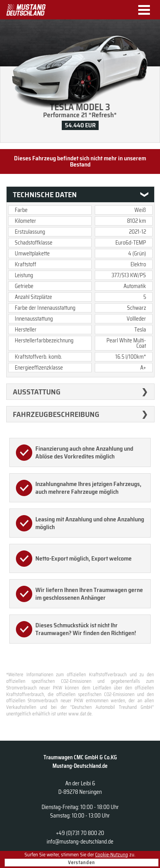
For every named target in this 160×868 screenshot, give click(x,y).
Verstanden (82, 862)
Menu (147, 10)
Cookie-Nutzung (112, 855)
